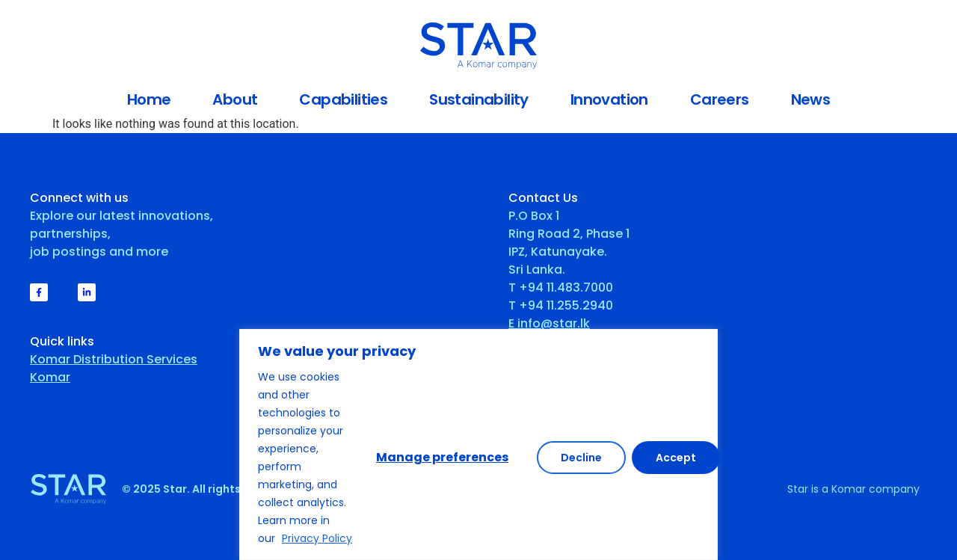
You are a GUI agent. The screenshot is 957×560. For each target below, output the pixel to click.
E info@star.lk (549, 323)
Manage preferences (442, 457)
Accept (676, 458)
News (811, 99)
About (235, 99)
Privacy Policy (317, 538)
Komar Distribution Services (114, 359)
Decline (581, 458)
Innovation (609, 99)
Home (149, 99)
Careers (720, 99)
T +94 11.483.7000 (561, 287)
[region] (478, 444)
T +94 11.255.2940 (561, 305)
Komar (50, 377)
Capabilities (343, 99)
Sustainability (479, 99)
